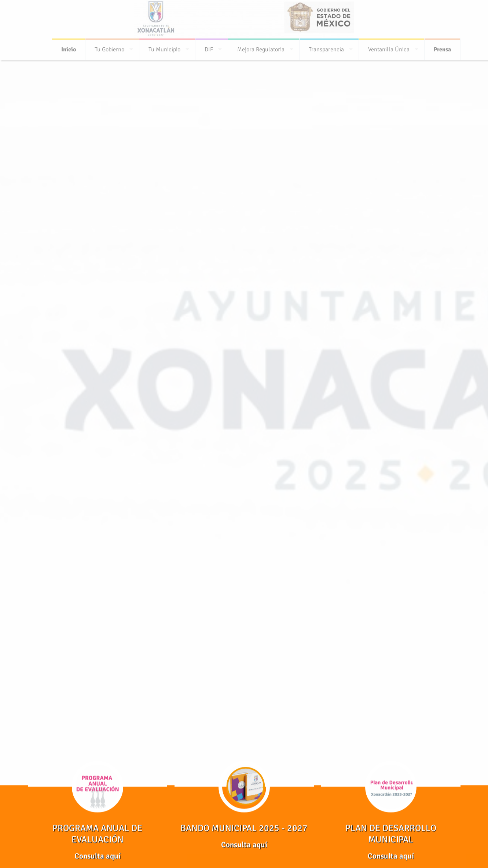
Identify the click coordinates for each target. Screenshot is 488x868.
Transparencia (326, 47)
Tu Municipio (164, 47)
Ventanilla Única (389, 47)
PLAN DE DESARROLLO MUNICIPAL (391, 834)
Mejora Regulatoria (261, 47)
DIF (209, 47)
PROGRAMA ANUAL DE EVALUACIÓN (97, 834)
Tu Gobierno (109, 47)
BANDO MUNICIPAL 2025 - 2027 (244, 828)
